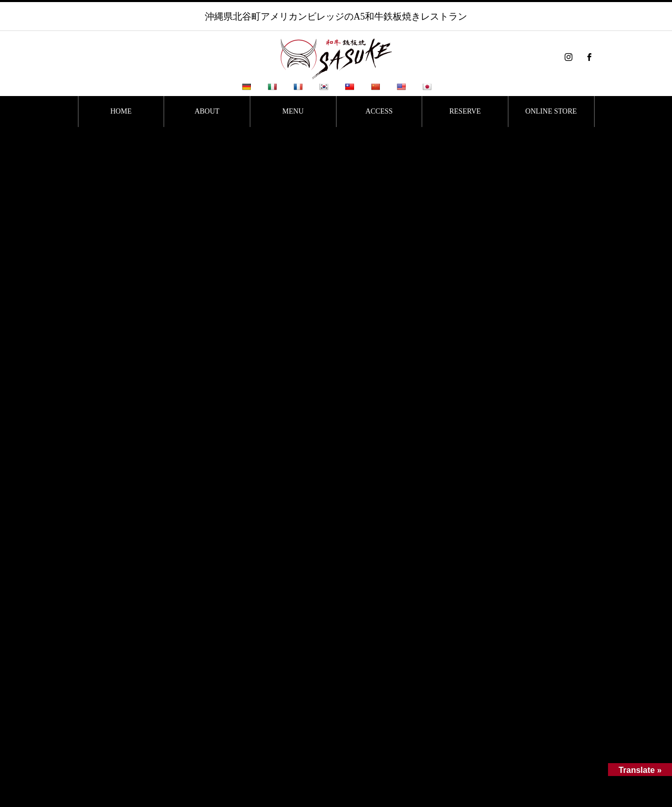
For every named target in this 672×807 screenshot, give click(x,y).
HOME (121, 111)
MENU (293, 111)
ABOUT (207, 111)
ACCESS (379, 111)
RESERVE (465, 111)
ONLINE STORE (551, 111)
